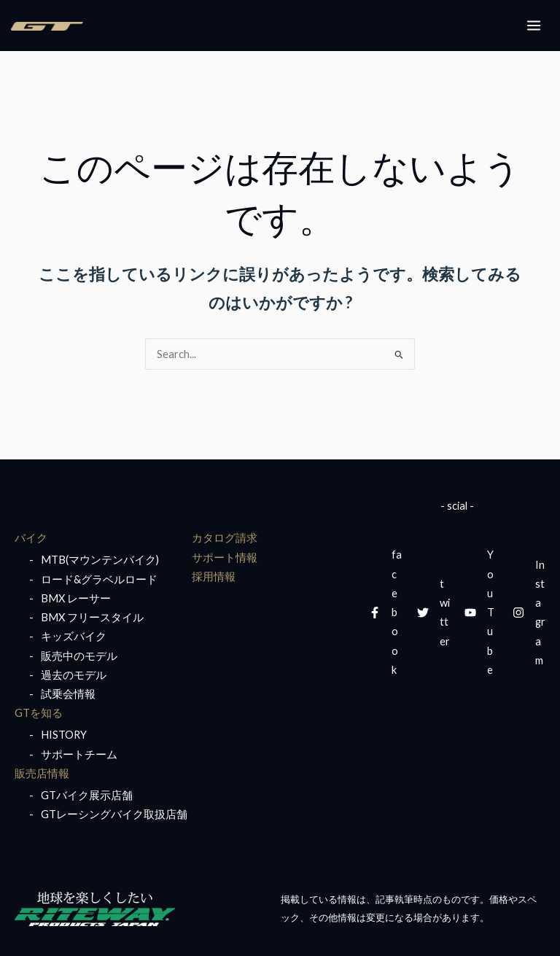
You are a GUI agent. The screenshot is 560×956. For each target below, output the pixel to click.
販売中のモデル (79, 656)
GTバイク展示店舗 (87, 795)
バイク (31, 538)
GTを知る (39, 713)
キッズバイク (74, 636)
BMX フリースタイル (92, 617)
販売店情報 (42, 773)
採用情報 (214, 576)
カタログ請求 (225, 538)
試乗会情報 (68, 694)
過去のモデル (74, 675)
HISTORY (64, 735)
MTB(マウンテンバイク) (100, 560)
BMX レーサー (76, 598)
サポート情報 (225, 557)
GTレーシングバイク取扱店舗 (114, 814)
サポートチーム (79, 754)
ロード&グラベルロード (99, 579)
